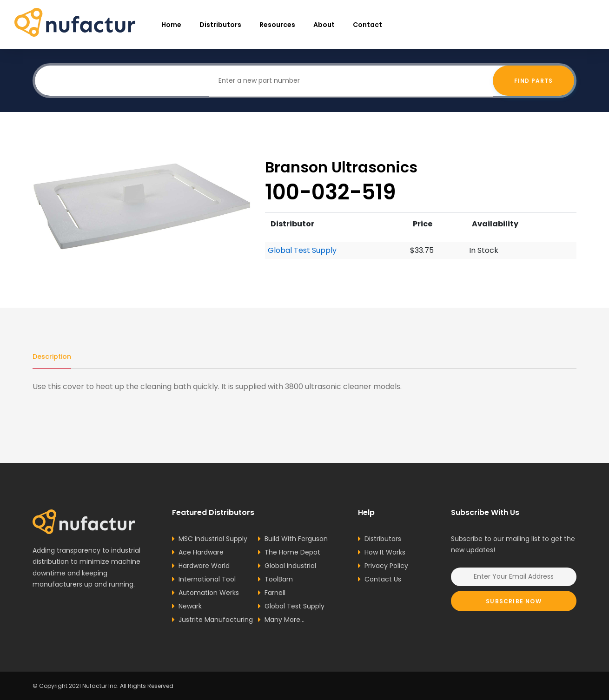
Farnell (275, 593)
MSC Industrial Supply (213, 539)
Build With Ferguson (296, 539)
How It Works (385, 552)
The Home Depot (292, 552)
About (324, 25)
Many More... (285, 620)
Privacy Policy (386, 566)
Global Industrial (290, 566)
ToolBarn (279, 579)
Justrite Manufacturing (216, 620)
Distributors (220, 25)
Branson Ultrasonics (341, 167)
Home (171, 25)
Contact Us (383, 579)
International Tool (207, 579)
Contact (367, 25)
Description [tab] (52, 357)
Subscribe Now (514, 601)
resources (277, 25)
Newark (190, 606)
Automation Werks (209, 593)
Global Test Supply (302, 250)
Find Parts (533, 81)
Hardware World (204, 566)
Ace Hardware (201, 552)
